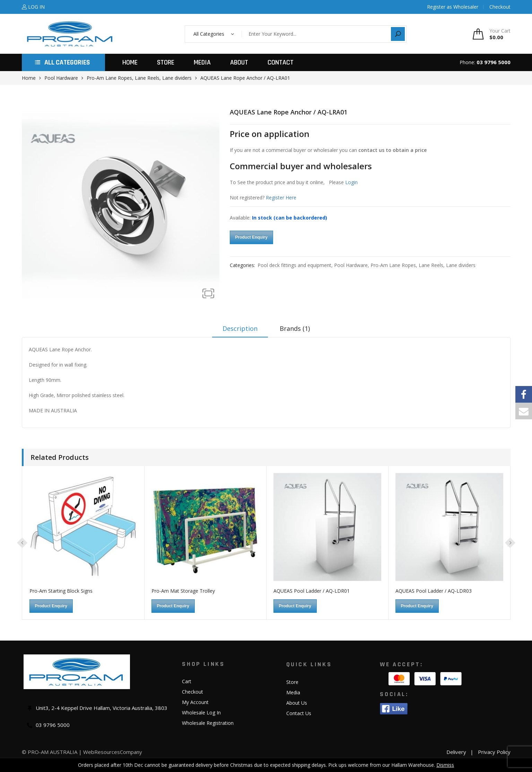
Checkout (193, 692)
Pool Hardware (61, 78)
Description (240, 328)
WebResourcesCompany (113, 752)
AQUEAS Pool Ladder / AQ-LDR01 (312, 591)
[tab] (240, 331)
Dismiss (445, 765)
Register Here (281, 198)
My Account (195, 702)
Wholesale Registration (208, 723)
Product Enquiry (251, 237)
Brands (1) (295, 328)
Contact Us (299, 713)
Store (166, 62)
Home (130, 62)
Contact (281, 62)
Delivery (456, 752)
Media (202, 62)
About (239, 62)
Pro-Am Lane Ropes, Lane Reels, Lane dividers (139, 78)
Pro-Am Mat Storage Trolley (183, 591)
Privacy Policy (494, 752)
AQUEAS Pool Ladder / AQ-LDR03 (434, 591)
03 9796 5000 (494, 62)
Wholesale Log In (201, 713)
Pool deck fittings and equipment (294, 265)
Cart (187, 681)
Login (351, 182)
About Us (297, 703)
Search (398, 34)
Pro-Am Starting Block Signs (61, 591)
